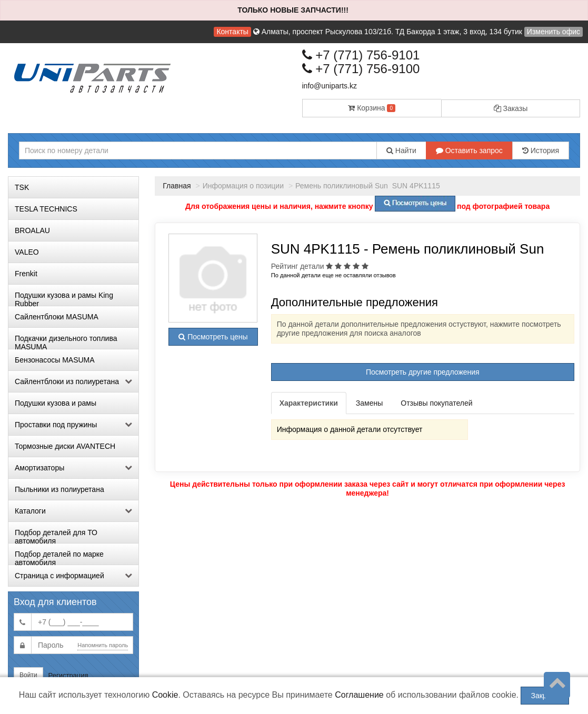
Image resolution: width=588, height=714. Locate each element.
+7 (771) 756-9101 (361, 55)
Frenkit (26, 274)
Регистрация (68, 675)
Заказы (511, 108)
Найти (401, 150)
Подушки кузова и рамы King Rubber (64, 298)
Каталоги (73, 511)
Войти (28, 675)
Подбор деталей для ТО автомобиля (56, 536)
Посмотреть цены (213, 337)
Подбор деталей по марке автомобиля (59, 557)
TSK (22, 187)
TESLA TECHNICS (46, 209)
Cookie (165, 695)
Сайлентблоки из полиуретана (73, 381)
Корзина (372, 108)
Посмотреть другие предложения (423, 372)
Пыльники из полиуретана (59, 489)
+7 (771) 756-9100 (361, 69)
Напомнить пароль (103, 645)
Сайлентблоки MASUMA (57, 317)
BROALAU (32, 230)
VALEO (27, 252)
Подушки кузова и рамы (56, 403)
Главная (177, 186)
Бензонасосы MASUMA (55, 360)
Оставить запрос (469, 150)
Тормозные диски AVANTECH (65, 446)
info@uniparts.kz (330, 86)
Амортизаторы (73, 468)
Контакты (232, 32)
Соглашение (359, 695)
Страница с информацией (73, 576)
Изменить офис (554, 32)
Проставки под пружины (73, 425)
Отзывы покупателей (436, 403)
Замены (369, 403)
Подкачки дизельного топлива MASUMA (66, 341)
